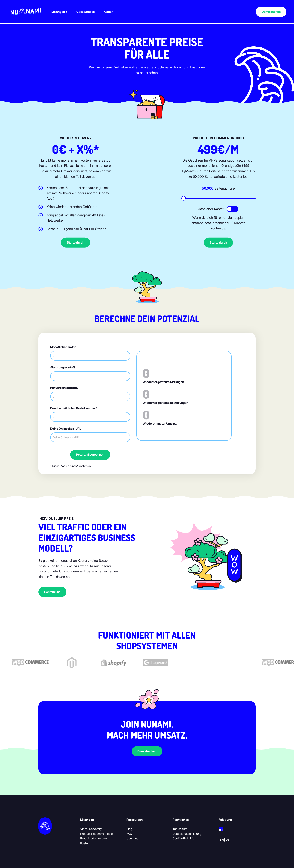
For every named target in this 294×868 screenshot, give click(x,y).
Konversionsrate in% (64, 388)
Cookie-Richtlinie (184, 838)
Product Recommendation (97, 834)
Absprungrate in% (63, 367)
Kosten (108, 12)
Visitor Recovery (91, 829)
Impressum (180, 829)
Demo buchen (271, 12)
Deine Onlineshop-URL (66, 429)
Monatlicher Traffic (63, 347)
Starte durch (76, 243)
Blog (129, 829)
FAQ (129, 834)
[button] (59, 12)
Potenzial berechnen (90, 455)
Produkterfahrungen (93, 838)
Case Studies (86, 12)
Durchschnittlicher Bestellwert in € (74, 408)
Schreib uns (52, 592)
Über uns (132, 838)
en (222, 840)
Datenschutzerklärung (187, 834)
